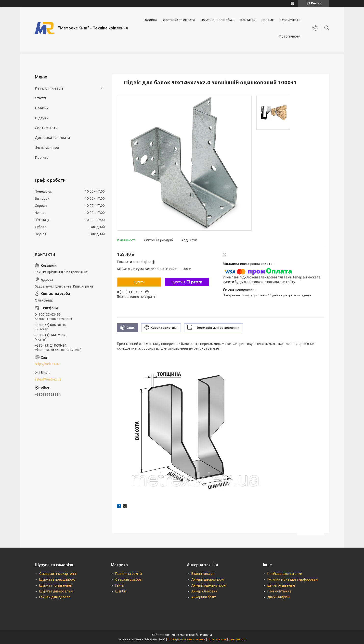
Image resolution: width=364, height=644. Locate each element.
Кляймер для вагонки (285, 574)
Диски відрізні (279, 597)
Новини (42, 108)
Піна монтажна (279, 591)
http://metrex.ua (47, 364)
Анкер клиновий (204, 591)
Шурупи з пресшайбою (57, 579)
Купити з (187, 282)
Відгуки (42, 118)
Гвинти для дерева (55, 597)
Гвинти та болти (129, 574)
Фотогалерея (289, 36)
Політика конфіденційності (227, 639)
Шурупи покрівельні (55, 585)
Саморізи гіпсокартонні (58, 574)
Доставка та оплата (179, 20)
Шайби (121, 591)
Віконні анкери (203, 574)
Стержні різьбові (129, 579)
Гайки (120, 585)
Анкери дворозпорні (208, 579)
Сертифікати (290, 20)
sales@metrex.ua (48, 379)
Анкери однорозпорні (209, 585)
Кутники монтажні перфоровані (293, 579)
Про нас (268, 20)
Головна (150, 20)
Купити (139, 282)
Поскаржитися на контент (186, 639)
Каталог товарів (49, 88)
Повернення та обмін (218, 20)
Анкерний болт (204, 597)
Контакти (248, 20)
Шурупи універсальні (56, 591)
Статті (40, 98)
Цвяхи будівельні (281, 585)
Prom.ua (206, 635)
